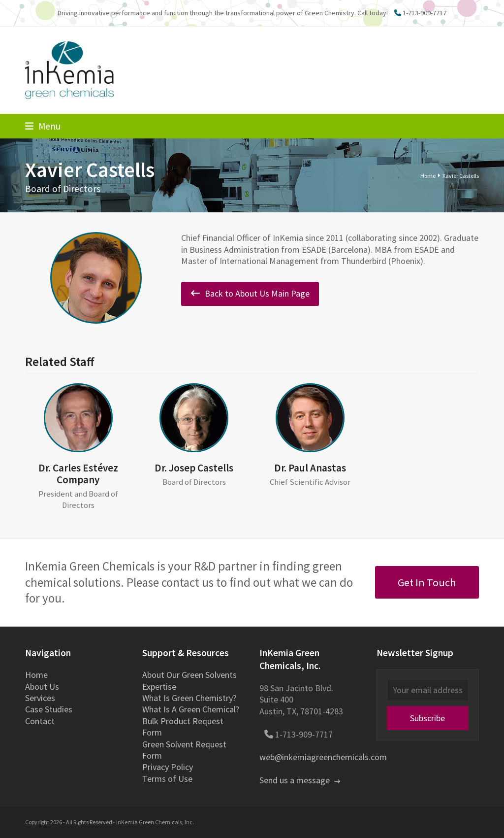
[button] (43, 126)
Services (40, 698)
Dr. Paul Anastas (310, 468)
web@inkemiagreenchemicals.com (323, 757)
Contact (40, 721)
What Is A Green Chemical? (191, 709)
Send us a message (300, 780)
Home (36, 675)
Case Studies (49, 709)
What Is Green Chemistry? (189, 698)
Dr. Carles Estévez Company (78, 474)
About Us (42, 687)
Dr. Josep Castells (194, 468)
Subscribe (427, 718)
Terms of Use (167, 779)
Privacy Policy (168, 767)
